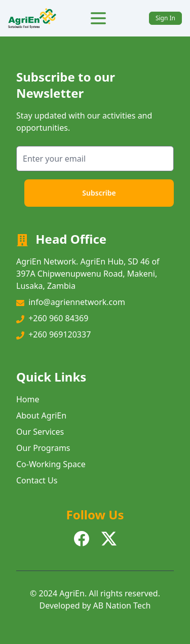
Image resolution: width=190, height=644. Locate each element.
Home (28, 399)
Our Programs (43, 448)
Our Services (40, 432)
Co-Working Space (51, 464)
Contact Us (37, 480)
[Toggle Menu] (98, 18)
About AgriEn (41, 415)
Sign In (165, 18)
